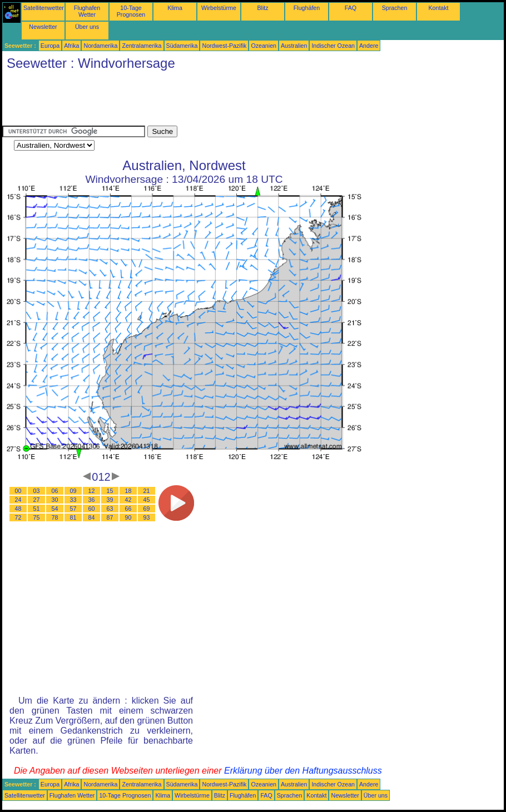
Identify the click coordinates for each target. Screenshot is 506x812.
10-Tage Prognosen (131, 11)
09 (73, 491)
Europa (50, 46)
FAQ (351, 8)
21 (147, 491)
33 (73, 500)
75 (37, 517)
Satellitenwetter (44, 8)
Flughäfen (307, 8)
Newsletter (43, 27)
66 (128, 509)
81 (73, 517)
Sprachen (395, 8)
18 (128, 491)
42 (128, 500)
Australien (294, 46)
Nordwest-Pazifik (224, 46)
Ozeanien (264, 46)
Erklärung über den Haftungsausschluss (303, 771)
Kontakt (438, 8)
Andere (369, 46)
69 (147, 509)
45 (147, 500)
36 (92, 500)
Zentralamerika (142, 46)
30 (55, 500)
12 (92, 491)
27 (37, 500)
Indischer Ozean (333, 46)
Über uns (87, 27)
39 (110, 500)
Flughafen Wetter (87, 11)
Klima (175, 8)
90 (128, 517)
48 (18, 509)
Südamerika (182, 46)
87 (110, 517)
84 (92, 517)
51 (37, 509)
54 (55, 509)
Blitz (262, 8)
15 (110, 491)
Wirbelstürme (219, 8)
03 (37, 491)
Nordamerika (100, 46)
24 (18, 500)
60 (92, 509)
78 (55, 517)
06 (55, 491)
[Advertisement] (205, 101)
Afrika (71, 46)
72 (18, 517)
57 (73, 509)
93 (147, 517)
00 (18, 491)
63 (110, 509)
